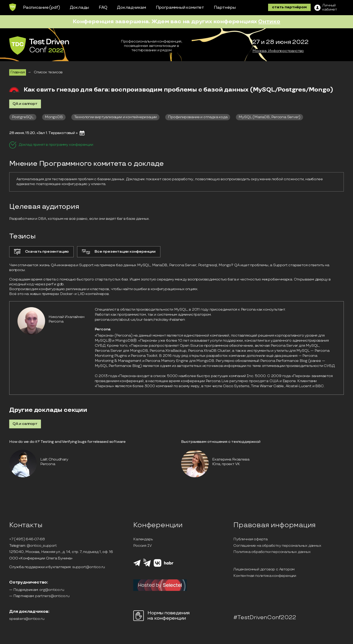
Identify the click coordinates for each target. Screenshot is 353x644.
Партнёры (225, 7)
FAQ (103, 7)
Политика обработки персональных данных (272, 552)
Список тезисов (48, 72)
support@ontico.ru (89, 567)
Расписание (36, 7)
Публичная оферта (250, 539)
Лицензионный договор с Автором (264, 570)
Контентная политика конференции (265, 576)
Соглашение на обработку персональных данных (277, 546)
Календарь (143, 539)
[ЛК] (326, 8)
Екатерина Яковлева (231, 459)
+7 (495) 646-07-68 (27, 539)
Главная (18, 72)
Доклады (80, 7)
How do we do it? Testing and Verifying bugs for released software (67, 442)
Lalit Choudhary (54, 459)
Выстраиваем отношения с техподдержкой (221, 442)
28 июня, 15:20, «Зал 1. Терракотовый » (43, 133)
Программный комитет (180, 7)
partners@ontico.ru (52, 596)
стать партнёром (289, 7)
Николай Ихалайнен (67, 317)
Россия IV (142, 546)
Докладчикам (132, 7)
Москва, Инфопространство (278, 51)
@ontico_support (42, 546)
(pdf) (55, 7)
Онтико (269, 21)
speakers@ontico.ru (27, 619)
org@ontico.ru (52, 590)
